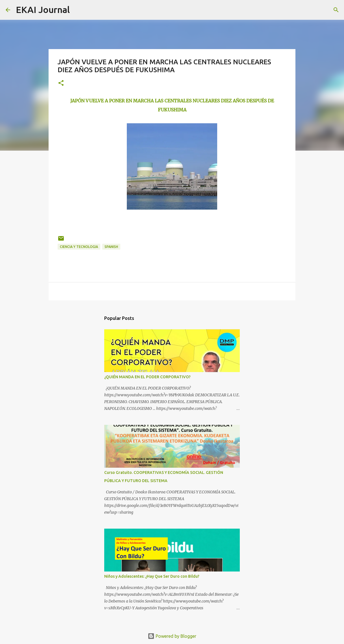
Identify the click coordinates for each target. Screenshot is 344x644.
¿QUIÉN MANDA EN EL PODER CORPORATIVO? (147, 377)
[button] (61, 83)
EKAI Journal (43, 10)
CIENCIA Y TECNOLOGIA (79, 247)
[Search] (78, 10)
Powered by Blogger (172, 636)
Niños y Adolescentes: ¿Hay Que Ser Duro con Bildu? (152, 576)
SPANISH (111, 247)
